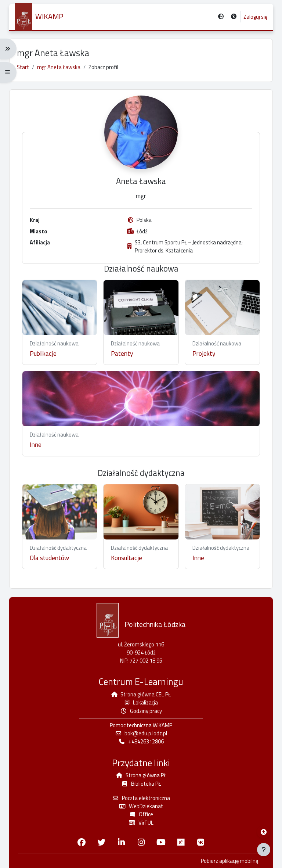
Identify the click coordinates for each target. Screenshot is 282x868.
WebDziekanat (141, 806)
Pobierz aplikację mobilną (229, 861)
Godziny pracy (141, 711)
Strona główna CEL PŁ (141, 694)
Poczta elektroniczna (141, 798)
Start (23, 67)
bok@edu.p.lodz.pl (141, 733)
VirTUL (141, 823)
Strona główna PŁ (141, 775)
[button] (234, 17)
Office (141, 814)
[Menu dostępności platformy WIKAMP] (264, 832)
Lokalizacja (141, 702)
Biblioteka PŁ (141, 784)
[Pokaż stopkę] (264, 850)
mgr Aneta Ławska (59, 67)
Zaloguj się (255, 17)
